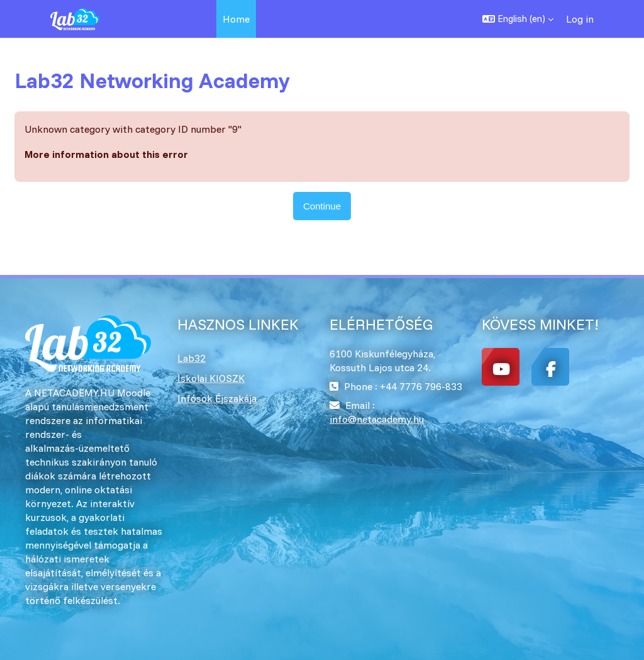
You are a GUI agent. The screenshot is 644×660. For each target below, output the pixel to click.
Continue (322, 206)
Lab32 (192, 358)
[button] (518, 19)
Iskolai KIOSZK (211, 378)
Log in (580, 19)
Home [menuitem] (236, 19)
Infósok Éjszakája (217, 398)
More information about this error (106, 154)
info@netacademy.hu (377, 419)
